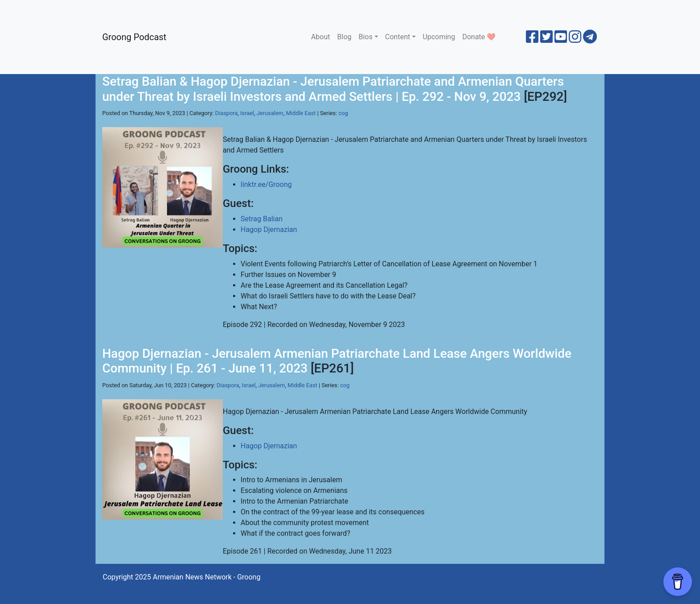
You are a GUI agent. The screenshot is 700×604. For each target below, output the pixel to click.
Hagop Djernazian (269, 230)
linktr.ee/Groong (266, 184)
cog (343, 113)
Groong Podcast (134, 37)
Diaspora (227, 113)
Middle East (301, 113)
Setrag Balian (262, 219)
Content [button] (398, 37)
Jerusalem (270, 113)
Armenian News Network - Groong (206, 577)
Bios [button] (365, 37)
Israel (247, 113)
